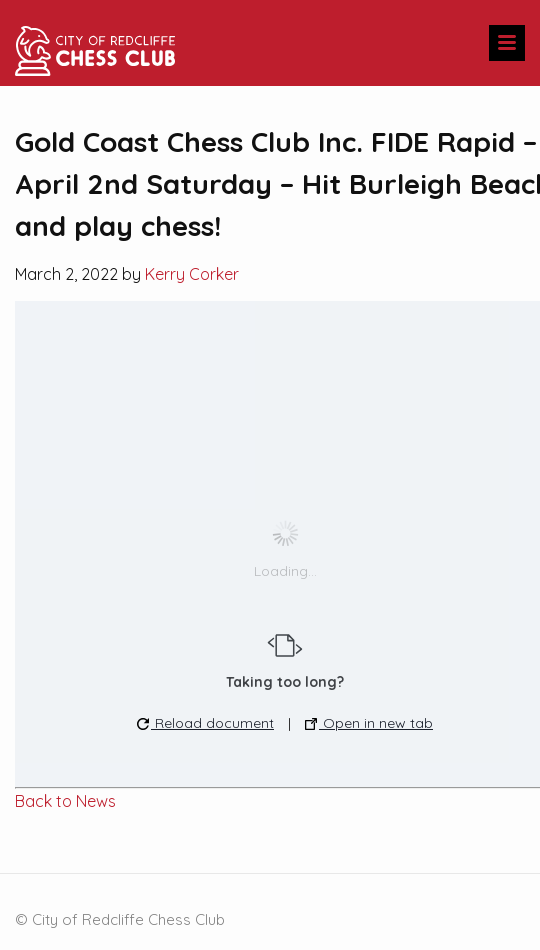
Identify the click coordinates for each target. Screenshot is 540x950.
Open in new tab (369, 723)
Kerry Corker (192, 274)
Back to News (65, 801)
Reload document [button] (205, 723)
